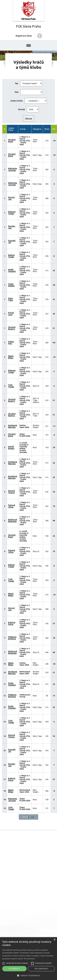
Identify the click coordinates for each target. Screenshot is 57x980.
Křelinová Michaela (13, 521)
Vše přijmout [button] (14, 969)
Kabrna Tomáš (11, 256)
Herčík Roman (11, 448)
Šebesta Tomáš (12, 213)
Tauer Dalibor (11, 285)
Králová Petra (12, 623)
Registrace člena (24, 36)
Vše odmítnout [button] (41, 969)
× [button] (54, 940)
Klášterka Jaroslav (13, 169)
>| (33, 817)
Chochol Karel (12, 141)
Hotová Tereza (12, 492)
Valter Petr (11, 343)
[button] (28, 975)
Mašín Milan (11, 357)
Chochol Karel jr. (12, 328)
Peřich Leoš (11, 314)
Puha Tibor (11, 299)
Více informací (29, 959)
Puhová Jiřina (12, 506)
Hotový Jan (11, 198)
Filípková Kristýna (12, 638)
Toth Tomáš (11, 386)
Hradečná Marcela (13, 426)
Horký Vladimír (12, 270)
